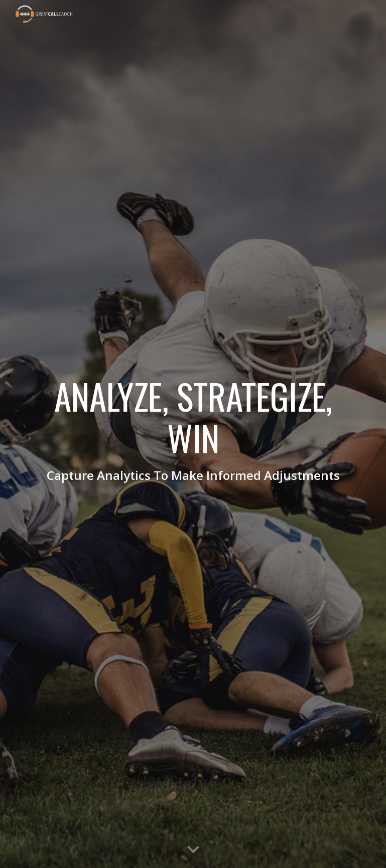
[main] (193, 434)
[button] (193, 850)
